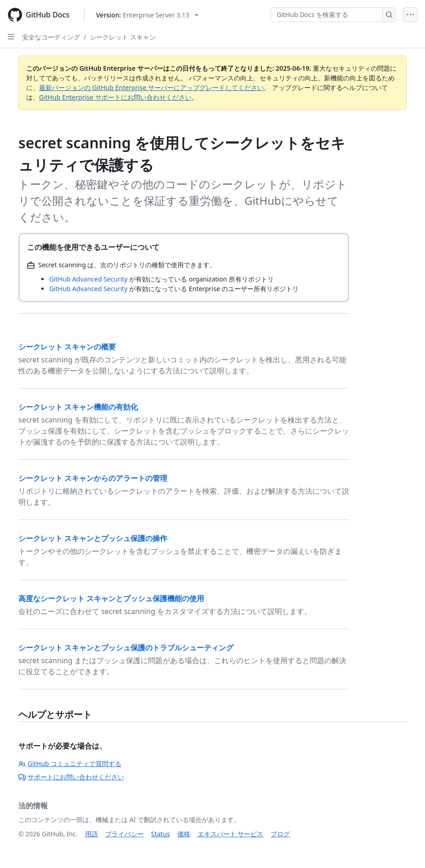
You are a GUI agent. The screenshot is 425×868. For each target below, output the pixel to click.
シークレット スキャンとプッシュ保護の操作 (93, 538)
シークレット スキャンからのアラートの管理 (93, 478)
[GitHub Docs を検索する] (327, 15)
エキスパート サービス (231, 834)
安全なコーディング (51, 37)
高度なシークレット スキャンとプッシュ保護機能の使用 (111, 598)
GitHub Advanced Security (88, 279)
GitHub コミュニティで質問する (70, 764)
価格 (184, 834)
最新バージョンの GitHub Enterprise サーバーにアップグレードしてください (151, 87)
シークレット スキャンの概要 (67, 347)
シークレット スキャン (123, 37)
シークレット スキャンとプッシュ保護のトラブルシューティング (126, 648)
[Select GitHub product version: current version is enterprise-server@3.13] (147, 15)
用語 (91, 834)
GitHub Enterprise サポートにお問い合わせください (115, 97)
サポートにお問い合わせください (71, 777)
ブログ (280, 834)
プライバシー (125, 834)
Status (161, 834)
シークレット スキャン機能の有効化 (78, 407)
